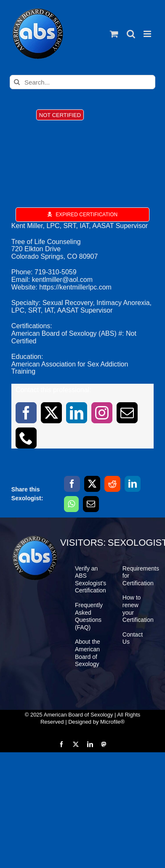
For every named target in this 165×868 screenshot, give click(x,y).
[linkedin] (77, 413)
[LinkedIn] (133, 484)
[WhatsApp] (71, 504)
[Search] (17, 82)
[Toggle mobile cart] (114, 34)
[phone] (26, 438)
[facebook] (26, 413)
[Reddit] (112, 484)
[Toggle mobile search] (131, 34)
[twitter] (51, 413)
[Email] (91, 504)
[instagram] (102, 413)
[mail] (127, 413)
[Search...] (82, 82)
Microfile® (112, 722)
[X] (92, 484)
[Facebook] (72, 484)
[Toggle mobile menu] (148, 34)
